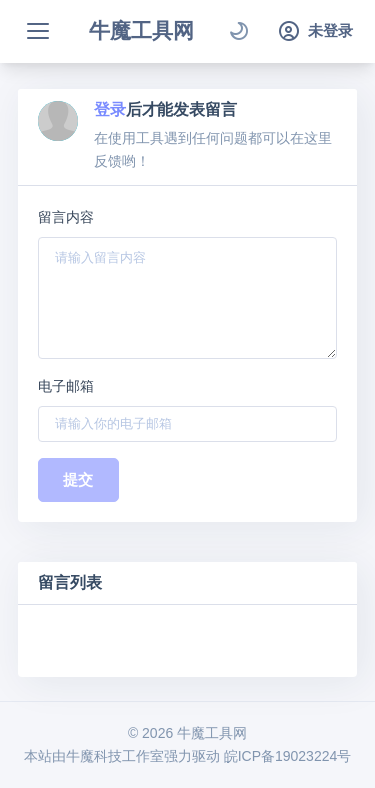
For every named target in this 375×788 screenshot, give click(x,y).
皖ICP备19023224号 (288, 756)
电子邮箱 (66, 386)
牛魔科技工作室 (115, 756)
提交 (78, 479)
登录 (110, 109)
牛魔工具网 (141, 30)
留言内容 (66, 217)
